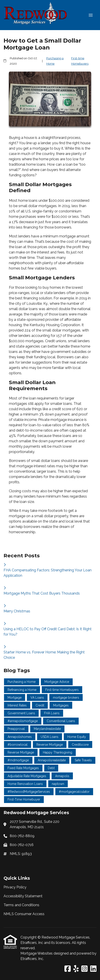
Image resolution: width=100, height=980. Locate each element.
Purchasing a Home (55, 61)
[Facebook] (68, 969)
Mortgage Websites (37, 953)
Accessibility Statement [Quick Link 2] (23, 896)
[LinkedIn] (93, 969)
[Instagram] (84, 969)
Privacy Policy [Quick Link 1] (15, 887)
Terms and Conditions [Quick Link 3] (21, 905)
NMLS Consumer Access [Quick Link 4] (24, 914)
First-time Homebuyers (80, 61)
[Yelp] (76, 969)
